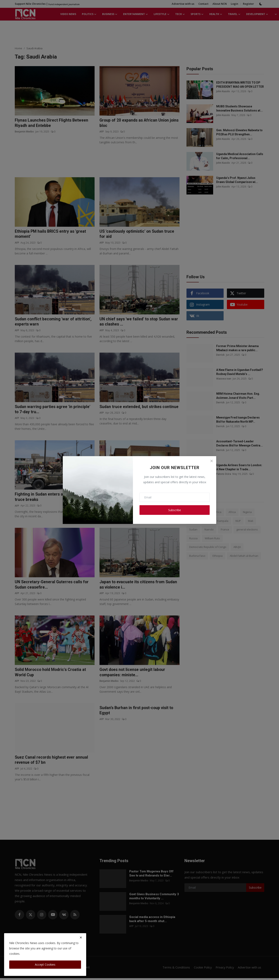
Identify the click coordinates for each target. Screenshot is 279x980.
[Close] (212, 461)
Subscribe (175, 510)
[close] (81, 937)
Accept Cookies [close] (45, 964)
